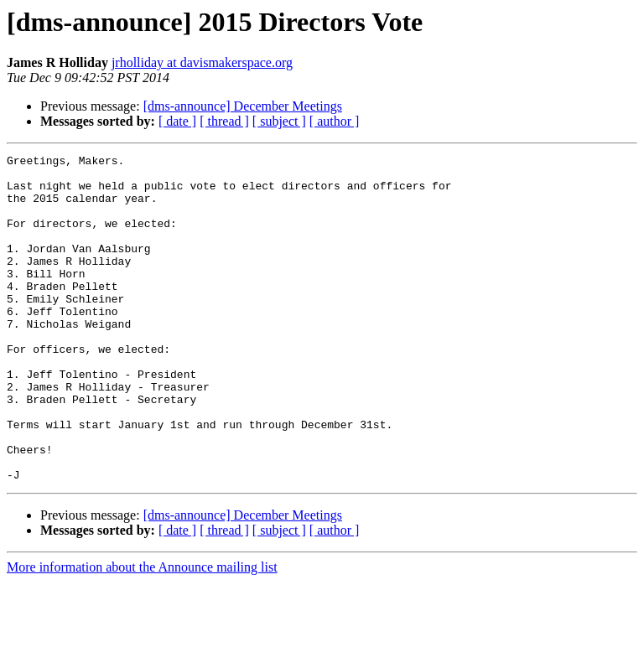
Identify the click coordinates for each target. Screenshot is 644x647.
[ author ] (335, 121)
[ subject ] (279, 121)
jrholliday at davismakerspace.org (202, 62)
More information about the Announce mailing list (142, 632)
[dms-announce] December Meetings (243, 106)
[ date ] (177, 121)
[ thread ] (224, 121)
